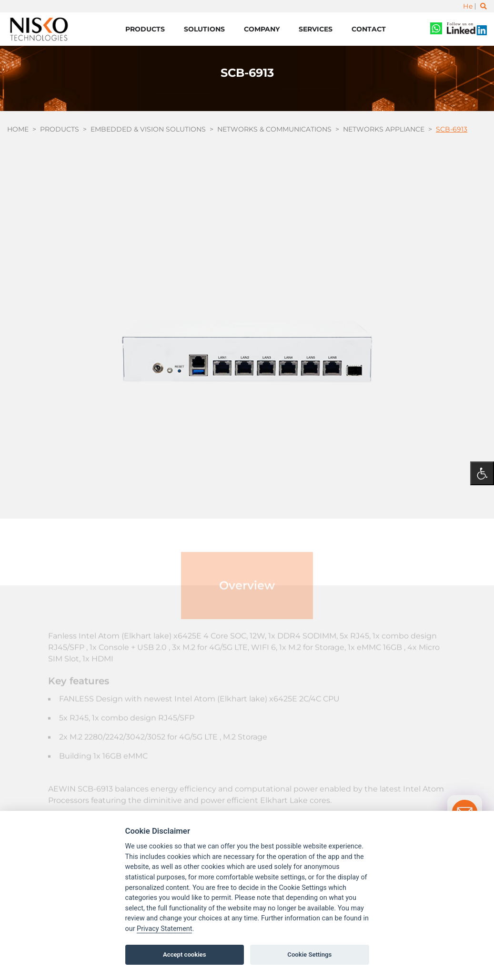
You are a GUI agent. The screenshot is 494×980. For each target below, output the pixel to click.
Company (262, 29)
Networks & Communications (274, 129)
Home (18, 129)
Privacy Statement (164, 929)
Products (145, 29)
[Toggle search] (484, 6)
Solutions (204, 29)
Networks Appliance (384, 129)
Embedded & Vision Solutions (148, 129)
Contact (369, 29)
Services (316, 29)
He (468, 6)
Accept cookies (184, 954)
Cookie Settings (309, 954)
